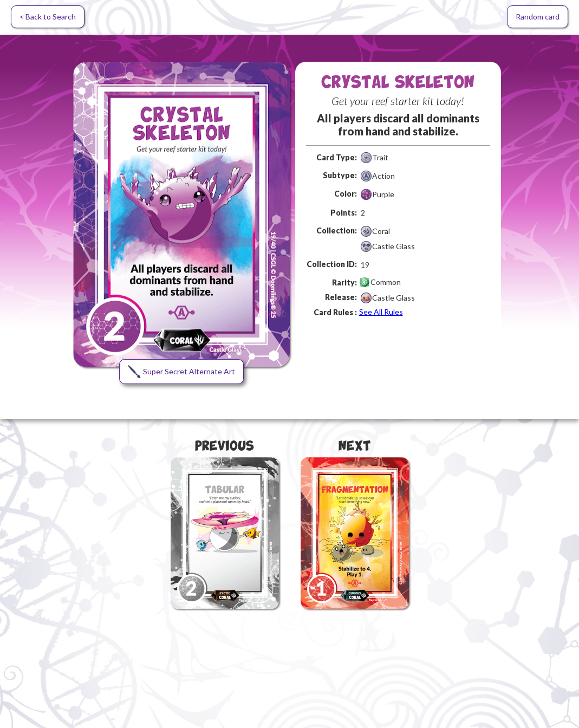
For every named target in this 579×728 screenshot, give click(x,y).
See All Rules (381, 312)
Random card (538, 17)
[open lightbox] (181, 214)
